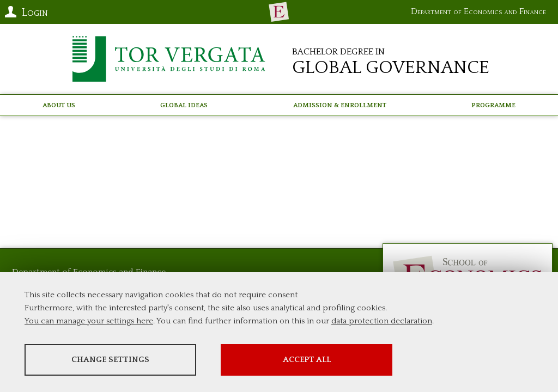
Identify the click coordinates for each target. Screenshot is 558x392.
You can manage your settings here (89, 321)
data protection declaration (382, 321)
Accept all (307, 360)
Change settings (110, 360)
